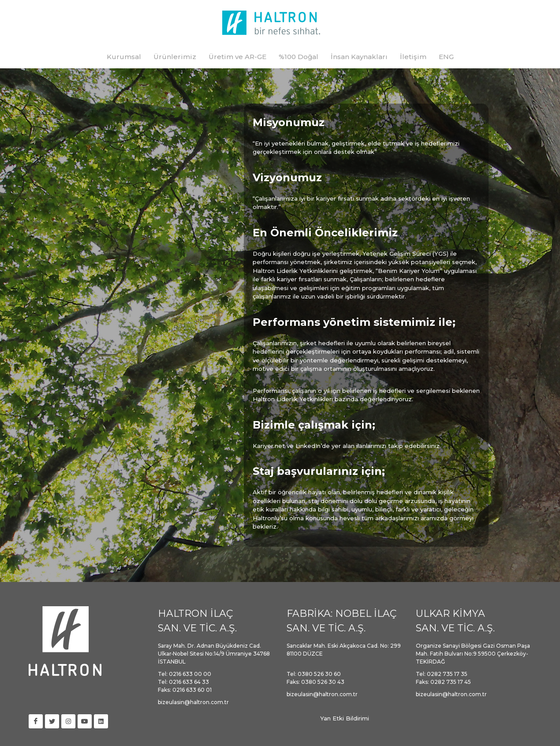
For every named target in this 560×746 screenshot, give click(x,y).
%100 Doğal (299, 57)
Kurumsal (124, 57)
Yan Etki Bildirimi (345, 718)
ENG (446, 57)
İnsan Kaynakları (359, 57)
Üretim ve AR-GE (237, 57)
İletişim (413, 57)
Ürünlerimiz (175, 57)
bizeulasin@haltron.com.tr (193, 702)
